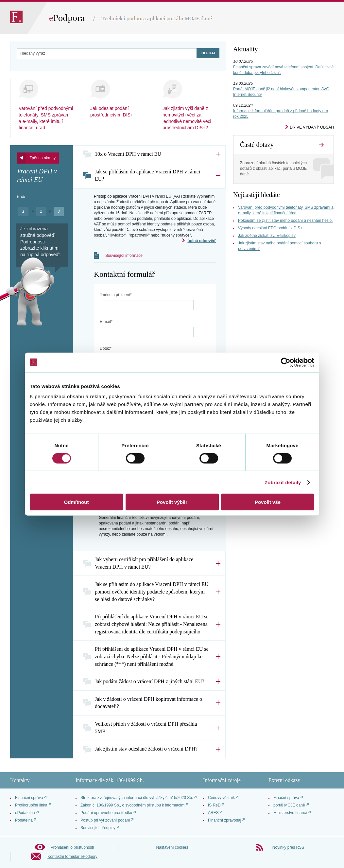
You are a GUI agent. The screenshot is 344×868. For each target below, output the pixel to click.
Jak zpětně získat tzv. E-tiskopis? (267, 236)
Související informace (124, 256)
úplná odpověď (202, 241)
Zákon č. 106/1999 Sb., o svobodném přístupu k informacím (132, 805)
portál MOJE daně (289, 805)
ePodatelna (25, 813)
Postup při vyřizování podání (105, 820)
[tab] (149, 154)
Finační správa (286, 798)
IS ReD (214, 805)
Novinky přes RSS (288, 847)
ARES (213, 813)
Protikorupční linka (31, 805)
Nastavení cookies (172, 847)
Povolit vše (268, 502)
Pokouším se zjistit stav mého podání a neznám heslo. (285, 221)
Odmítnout (77, 502)
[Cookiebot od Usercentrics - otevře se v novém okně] (286, 362)
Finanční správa (29, 798)
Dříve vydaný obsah (312, 127)
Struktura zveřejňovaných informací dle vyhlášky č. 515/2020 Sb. (137, 798)
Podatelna (24, 820)
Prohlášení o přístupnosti (72, 847)
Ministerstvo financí (290, 813)
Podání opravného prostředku (106, 813)
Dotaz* (106, 348)
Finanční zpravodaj (224, 820)
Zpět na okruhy (43, 158)
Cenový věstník (221, 798)
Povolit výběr (172, 502)
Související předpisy (98, 828)
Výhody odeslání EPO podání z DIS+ (270, 228)
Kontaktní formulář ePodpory (72, 857)
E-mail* (106, 322)
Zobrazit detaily (283, 482)
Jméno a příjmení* (116, 295)
